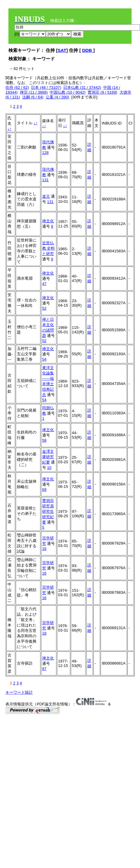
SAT (62, 50)
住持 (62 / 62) (17, 87)
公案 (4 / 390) (58, 97)
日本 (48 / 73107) (46, 87)
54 (44, 359)
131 (45, 180)
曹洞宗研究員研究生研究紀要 (48, 511)
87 (44, 669)
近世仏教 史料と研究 (49, 248)
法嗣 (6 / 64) (33, 97)
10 (49, 468)
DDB (88, 50)
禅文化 (48, 221)
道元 (46, 196)
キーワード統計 (19, 692)
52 (44, 308)
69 (44, 490)
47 (44, 284)
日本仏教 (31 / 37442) (82, 87)
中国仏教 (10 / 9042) (68, 92)
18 (44, 633)
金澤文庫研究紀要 (48, 457)
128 (45, 153)
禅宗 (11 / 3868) (34, 92)
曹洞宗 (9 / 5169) (102, 92)
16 (44, 549)
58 (44, 440)
